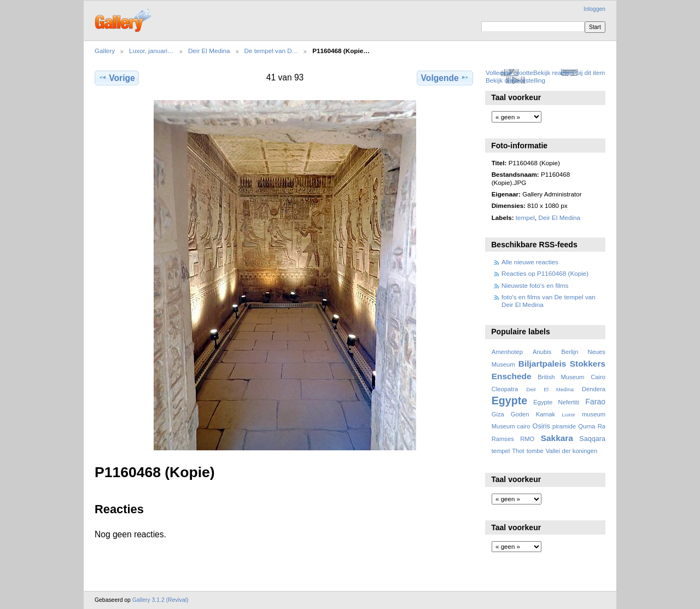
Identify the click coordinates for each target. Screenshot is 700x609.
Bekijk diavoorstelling (515, 80)
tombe (535, 451)
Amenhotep (507, 352)
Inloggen (594, 9)
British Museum (561, 377)
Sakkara (557, 438)
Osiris (541, 426)
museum (594, 414)
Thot (518, 451)
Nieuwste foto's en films (535, 285)
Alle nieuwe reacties (530, 262)
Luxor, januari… (151, 51)
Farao (595, 402)
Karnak (546, 414)
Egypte (509, 401)
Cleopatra (505, 389)
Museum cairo (511, 426)
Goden (520, 414)
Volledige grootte (509, 72)
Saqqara (592, 439)
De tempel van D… (272, 51)
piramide (564, 426)
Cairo (598, 377)
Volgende (445, 78)
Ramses (503, 439)
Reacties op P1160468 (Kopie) (545, 273)
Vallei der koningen (572, 451)
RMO (527, 439)
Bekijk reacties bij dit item (569, 72)
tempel (525, 217)
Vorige (116, 78)
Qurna (587, 426)
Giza (498, 414)
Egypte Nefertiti (556, 402)
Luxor (568, 414)
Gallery (105, 51)
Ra (602, 426)
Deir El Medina (209, 51)
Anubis (542, 352)
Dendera (594, 389)
